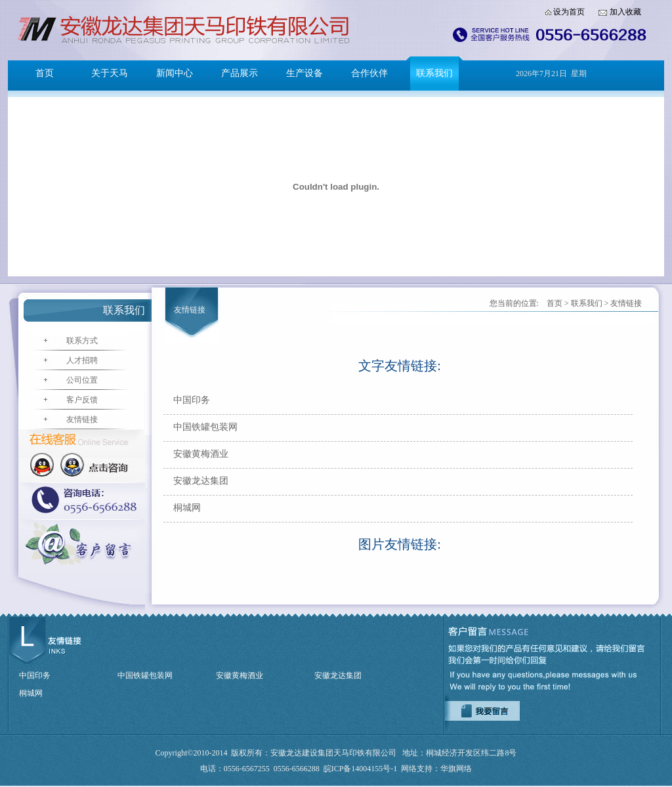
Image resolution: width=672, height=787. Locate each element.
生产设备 (304, 73)
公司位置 (82, 380)
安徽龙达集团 (201, 481)
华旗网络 (456, 769)
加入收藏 (625, 12)
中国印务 (192, 400)
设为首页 (569, 12)
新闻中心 (175, 73)
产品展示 (240, 73)
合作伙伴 (369, 73)
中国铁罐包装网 (205, 427)
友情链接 (82, 419)
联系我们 (434, 73)
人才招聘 (82, 360)
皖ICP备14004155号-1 (361, 769)
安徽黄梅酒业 (201, 454)
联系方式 (82, 341)
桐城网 (187, 508)
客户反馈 (82, 400)
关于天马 (110, 73)
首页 (45, 73)
